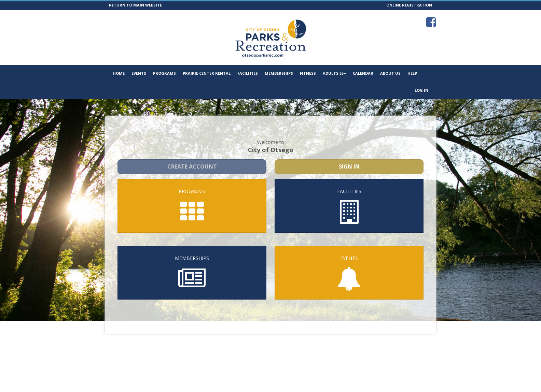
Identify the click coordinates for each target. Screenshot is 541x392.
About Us (390, 73)
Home (119, 73)
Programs (164, 73)
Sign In (349, 160)
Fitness (308, 73)
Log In (421, 90)
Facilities (248, 73)
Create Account (192, 160)
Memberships (279, 73)
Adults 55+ (334, 73)
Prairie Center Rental (207, 73)
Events (139, 73)
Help (412, 73)
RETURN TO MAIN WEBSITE (135, 5)
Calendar (363, 73)
